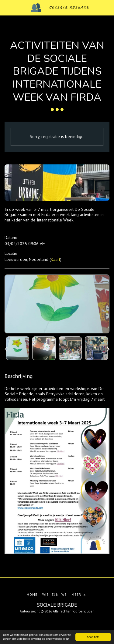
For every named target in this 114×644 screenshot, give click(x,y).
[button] (7, 8)
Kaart (55, 259)
